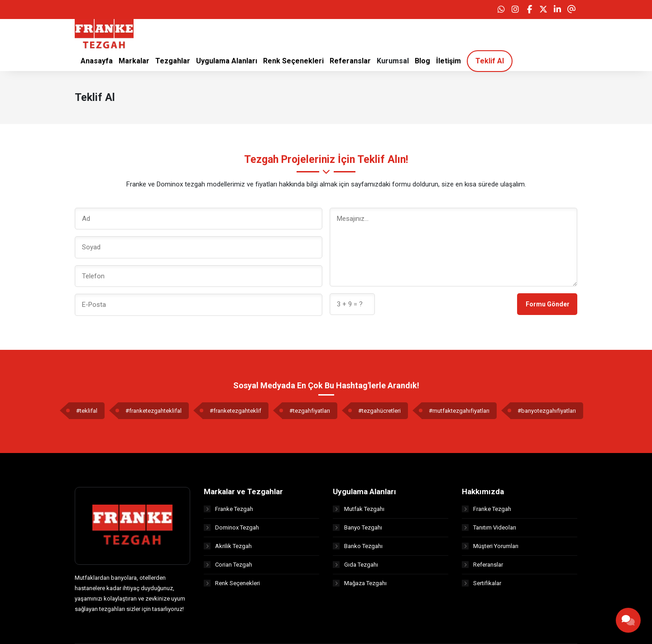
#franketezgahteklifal (153, 411)
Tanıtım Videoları (489, 527)
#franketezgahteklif (235, 411)
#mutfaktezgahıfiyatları (459, 411)
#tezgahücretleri (379, 411)
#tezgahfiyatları (310, 411)
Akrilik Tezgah (228, 546)
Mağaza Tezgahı (360, 583)
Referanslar (482, 565)
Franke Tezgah (228, 509)
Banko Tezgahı (358, 546)
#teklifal (87, 411)
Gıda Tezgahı (355, 565)
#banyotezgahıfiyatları (547, 411)
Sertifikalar (482, 583)
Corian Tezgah (228, 565)
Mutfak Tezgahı (359, 509)
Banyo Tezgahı (357, 527)
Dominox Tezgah (231, 527)
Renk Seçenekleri (232, 583)
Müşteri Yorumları (490, 546)
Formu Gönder (548, 304)
